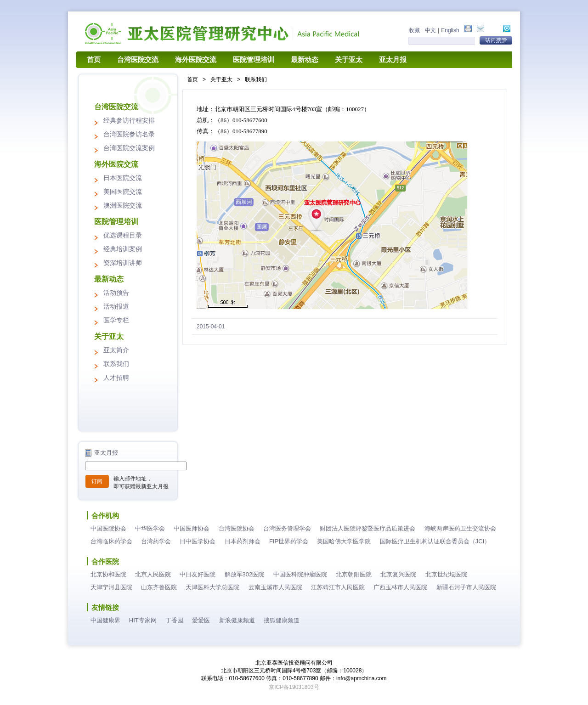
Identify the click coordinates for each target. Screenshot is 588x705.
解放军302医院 (245, 574)
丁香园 (174, 620)
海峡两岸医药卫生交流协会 (460, 528)
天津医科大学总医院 (212, 587)
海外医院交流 (196, 60)
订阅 (97, 481)
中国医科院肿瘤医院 (300, 574)
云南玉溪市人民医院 (275, 587)
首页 (94, 60)
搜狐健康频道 (282, 620)
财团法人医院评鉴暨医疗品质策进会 (367, 528)
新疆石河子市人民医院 (466, 587)
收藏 (414, 30)
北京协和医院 (108, 574)
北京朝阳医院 (354, 574)
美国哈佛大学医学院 (344, 541)
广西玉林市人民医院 (400, 587)
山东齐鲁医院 (159, 587)
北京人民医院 (153, 574)
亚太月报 (393, 60)
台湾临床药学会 (111, 541)
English (450, 30)
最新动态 (305, 60)
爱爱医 (201, 620)
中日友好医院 (198, 574)
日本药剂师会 (243, 541)
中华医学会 (150, 528)
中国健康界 (105, 620)
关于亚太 (349, 60)
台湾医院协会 (237, 528)
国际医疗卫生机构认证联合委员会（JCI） (435, 541)
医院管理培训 (254, 60)
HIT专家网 (143, 620)
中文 (430, 30)
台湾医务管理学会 (287, 528)
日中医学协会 (198, 541)
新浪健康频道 (237, 620)
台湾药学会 (156, 541)
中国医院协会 (108, 528)
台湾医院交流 (138, 60)
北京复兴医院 (398, 574)
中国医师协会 (192, 528)
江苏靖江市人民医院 (338, 587)
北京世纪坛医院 (446, 574)
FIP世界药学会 (289, 541)
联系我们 (256, 79)
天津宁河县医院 (111, 587)
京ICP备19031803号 (294, 687)
